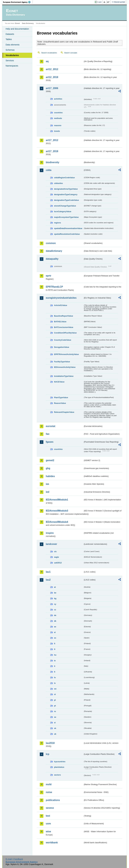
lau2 (48, 580)
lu (55, 677)
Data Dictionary (28, 23)
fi (55, 644)
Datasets (10, 34)
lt (55, 672)
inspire (50, 533)
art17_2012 (52, 140)
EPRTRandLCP (54, 287)
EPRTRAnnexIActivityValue (66, 354)
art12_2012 (52, 69)
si (55, 723)
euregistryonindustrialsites (61, 298)
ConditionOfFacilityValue (65, 333)
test (48, 816)
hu (55, 655)
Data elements (12, 45)
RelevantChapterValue (64, 412)
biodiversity (52, 162)
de (55, 615)
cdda (49, 170)
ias (47, 484)
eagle (56, 557)
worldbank (52, 843)
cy (55, 604)
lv (55, 683)
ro (55, 711)
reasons (58, 125)
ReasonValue (60, 403)
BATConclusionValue (64, 327)
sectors (57, 775)
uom (48, 824)
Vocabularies (12, 55)
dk (55, 621)
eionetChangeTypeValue (65, 206)
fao (48, 434)
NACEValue (59, 382)
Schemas (10, 50)
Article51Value (61, 305)
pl (55, 700)
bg (55, 598)
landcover (51, 544)
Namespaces (12, 66)
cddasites (58, 183)
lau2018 (50, 743)
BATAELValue (60, 322)
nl (55, 694)
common (51, 243)
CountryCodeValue (62, 340)
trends (57, 131)
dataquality (52, 259)
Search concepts (71, 53)
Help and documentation (17, 29)
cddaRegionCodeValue (64, 178)
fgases (50, 442)
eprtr (48, 276)
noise (49, 792)
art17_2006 (52, 88)
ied (47, 492)
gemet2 (50, 460)
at (55, 587)
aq (47, 61)
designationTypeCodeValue (66, 200)
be (55, 593)
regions (57, 223)
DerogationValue (62, 347)
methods (58, 118)
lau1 (48, 572)
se (55, 717)
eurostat (50, 426)
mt (55, 689)
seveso (50, 808)
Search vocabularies (49, 53)
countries (58, 113)
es (55, 638)
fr (55, 649)
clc (55, 552)
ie (55, 661)
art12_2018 (52, 77)
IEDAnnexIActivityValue (65, 367)
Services (10, 61)
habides (50, 476)
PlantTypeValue (61, 397)
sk (55, 728)
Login (100, 2)
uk (55, 734)
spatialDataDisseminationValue (68, 228)
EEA (18, 2)
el (55, 632)
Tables (9, 39)
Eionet (17, 23)
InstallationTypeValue (64, 376)
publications (53, 800)
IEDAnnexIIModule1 (57, 500)
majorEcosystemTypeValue (66, 217)
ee (55, 627)
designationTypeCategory (66, 194)
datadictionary (54, 251)
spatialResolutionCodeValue (67, 234)
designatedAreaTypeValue (66, 189)
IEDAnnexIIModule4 (57, 522)
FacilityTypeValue (62, 362)
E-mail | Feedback (14, 859)
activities (58, 99)
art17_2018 (52, 151)
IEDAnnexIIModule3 (57, 511)
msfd (49, 784)
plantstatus (59, 767)
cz (55, 610)
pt (55, 706)
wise (48, 831)
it (55, 666)
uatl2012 (58, 563)
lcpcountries (60, 762)
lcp (47, 754)
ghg (48, 468)
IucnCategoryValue (63, 211)
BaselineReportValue (63, 316)
